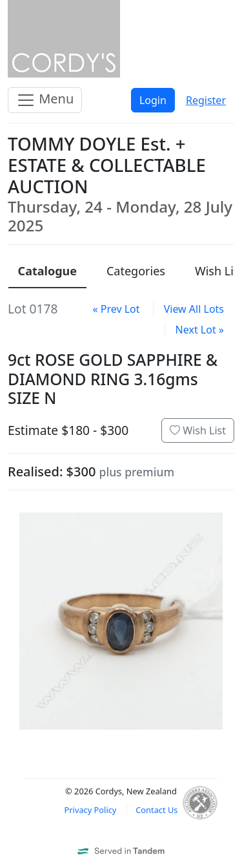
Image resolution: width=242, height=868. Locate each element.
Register (206, 100)
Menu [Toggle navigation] (45, 100)
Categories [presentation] (136, 271)
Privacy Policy (91, 810)
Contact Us (156, 810)
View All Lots (194, 309)
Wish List (198, 430)
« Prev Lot (116, 309)
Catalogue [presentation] (47, 271)
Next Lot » (200, 330)
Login (153, 100)
